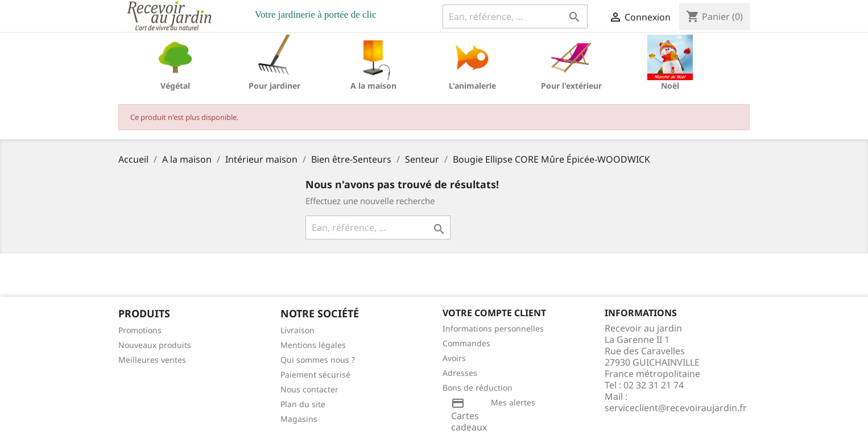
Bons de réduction (478, 388)
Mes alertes (513, 402)
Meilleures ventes (152, 360)
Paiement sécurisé (315, 374)
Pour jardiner (274, 86)
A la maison (373, 86)
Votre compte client (494, 313)
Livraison (297, 330)
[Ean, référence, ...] (515, 16)
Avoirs (454, 358)
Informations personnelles (493, 328)
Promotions (140, 330)
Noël (670, 86)
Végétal (175, 86)
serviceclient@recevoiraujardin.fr (676, 408)
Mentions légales (313, 345)
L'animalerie (472, 86)
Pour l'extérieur (571, 86)
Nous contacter (309, 389)
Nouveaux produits (155, 345)
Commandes (466, 343)
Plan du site (303, 404)
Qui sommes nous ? (318, 360)
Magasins (299, 419)
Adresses (460, 373)
